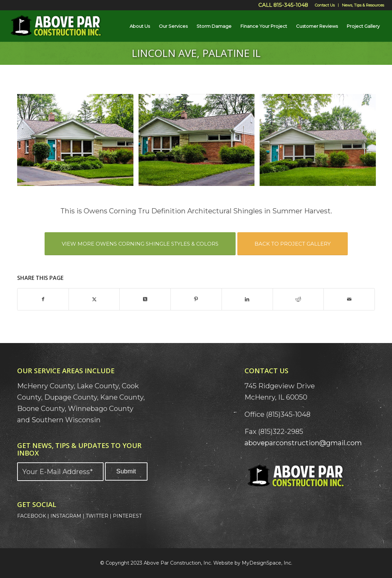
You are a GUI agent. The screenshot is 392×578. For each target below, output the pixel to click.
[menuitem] (325, 5)
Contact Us (325, 5)
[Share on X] (94, 299)
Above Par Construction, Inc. (178, 563)
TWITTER (97, 516)
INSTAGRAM (66, 516)
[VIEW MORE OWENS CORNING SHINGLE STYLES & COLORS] (140, 244)
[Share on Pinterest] (196, 299)
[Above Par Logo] (56, 26)
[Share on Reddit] (298, 299)
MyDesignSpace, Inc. (267, 563)
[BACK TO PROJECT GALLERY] (293, 244)
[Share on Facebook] (43, 299)
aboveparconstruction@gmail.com (303, 443)
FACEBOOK (32, 516)
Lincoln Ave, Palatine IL (196, 53)
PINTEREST (127, 516)
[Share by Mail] (349, 299)
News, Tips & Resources (363, 5)
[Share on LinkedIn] (247, 299)
